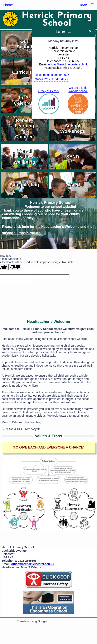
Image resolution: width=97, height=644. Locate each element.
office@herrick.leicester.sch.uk (68, 64)
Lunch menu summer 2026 (52, 75)
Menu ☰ (87, 5)
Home (8, 5)
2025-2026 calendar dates (51, 79)
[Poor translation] (15, 267)
